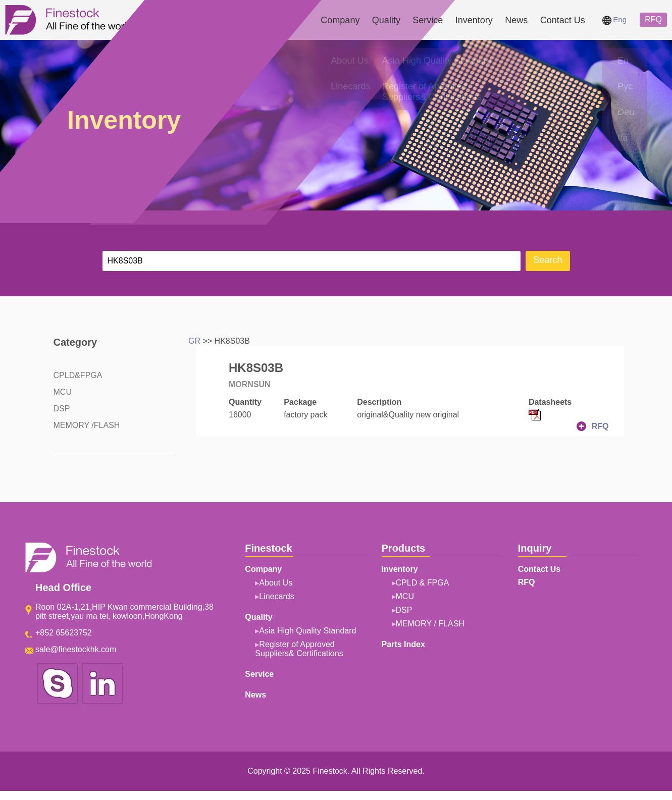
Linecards (276, 596)
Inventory (474, 20)
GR (194, 341)
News (516, 20)
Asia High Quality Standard (307, 631)
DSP (62, 409)
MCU (63, 392)
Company (340, 20)
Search (548, 260)
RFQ (653, 19)
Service (428, 20)
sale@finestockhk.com (76, 649)
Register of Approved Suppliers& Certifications (299, 649)
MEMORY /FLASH (87, 425)
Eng (614, 19)
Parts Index (403, 644)
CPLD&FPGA (78, 375)
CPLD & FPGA (423, 583)
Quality (386, 20)
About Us (276, 583)
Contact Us (563, 20)
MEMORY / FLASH (430, 624)
